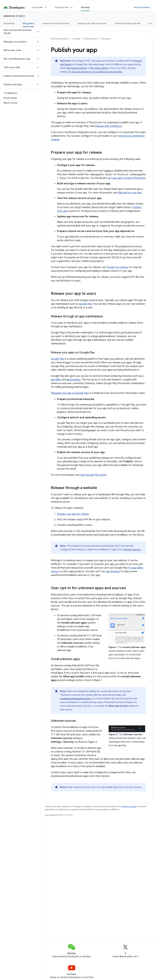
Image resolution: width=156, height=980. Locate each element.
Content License (129, 806)
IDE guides (106, 39)
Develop (76, 39)
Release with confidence (108, 126)
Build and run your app (130, 193)
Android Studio (142, 7)
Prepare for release (117, 267)
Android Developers (60, 39)
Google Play (85, 304)
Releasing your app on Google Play (70, 393)
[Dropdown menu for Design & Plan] (73, 7)
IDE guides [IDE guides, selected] (28, 23)
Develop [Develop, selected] (85, 7)
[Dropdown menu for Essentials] (47, 7)
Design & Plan (62, 7)
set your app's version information (127, 178)
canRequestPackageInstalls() (76, 699)
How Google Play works (93, 475)
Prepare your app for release (73, 514)
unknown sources (132, 549)
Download (9, 23)
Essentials (37, 7)
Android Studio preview (128, 23)
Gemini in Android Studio (56, 23)
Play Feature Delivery (77, 68)
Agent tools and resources (92, 23)
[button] (18, 32)
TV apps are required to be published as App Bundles (95, 72)
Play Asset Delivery (100, 68)
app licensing (74, 380)
